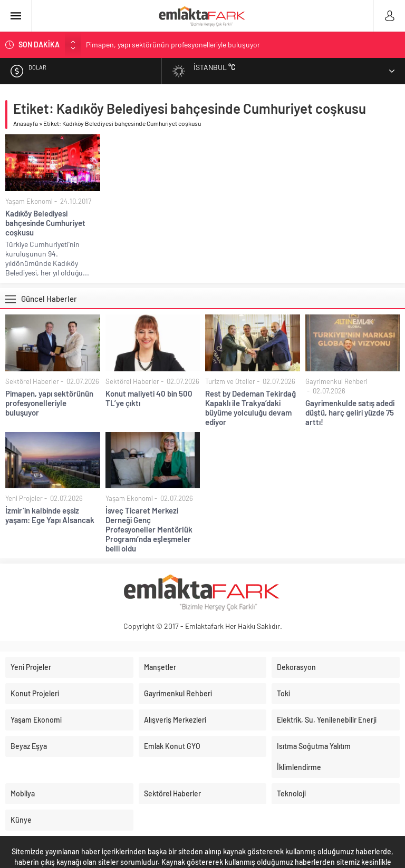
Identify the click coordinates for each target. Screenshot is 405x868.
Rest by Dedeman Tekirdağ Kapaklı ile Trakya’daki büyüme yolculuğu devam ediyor (250, 408)
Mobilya (23, 793)
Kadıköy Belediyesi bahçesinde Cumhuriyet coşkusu (45, 223)
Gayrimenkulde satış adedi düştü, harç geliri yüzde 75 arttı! (350, 412)
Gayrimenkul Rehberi (336, 381)
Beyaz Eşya (29, 746)
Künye (21, 820)
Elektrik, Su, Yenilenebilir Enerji (327, 720)
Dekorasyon (296, 667)
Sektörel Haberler (32, 381)
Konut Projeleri (35, 693)
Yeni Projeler (24, 498)
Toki (283, 693)
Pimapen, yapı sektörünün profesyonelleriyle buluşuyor (173, 45)
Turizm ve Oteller (230, 381)
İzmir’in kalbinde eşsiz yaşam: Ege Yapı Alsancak (50, 515)
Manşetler (160, 667)
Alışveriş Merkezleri (175, 720)
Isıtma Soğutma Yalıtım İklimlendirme (314, 757)
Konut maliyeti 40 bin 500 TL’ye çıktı (149, 398)
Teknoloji (291, 793)
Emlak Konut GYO (172, 746)
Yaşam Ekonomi (29, 201)
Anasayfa (26, 123)
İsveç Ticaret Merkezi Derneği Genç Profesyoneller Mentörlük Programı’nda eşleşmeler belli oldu (149, 529)
